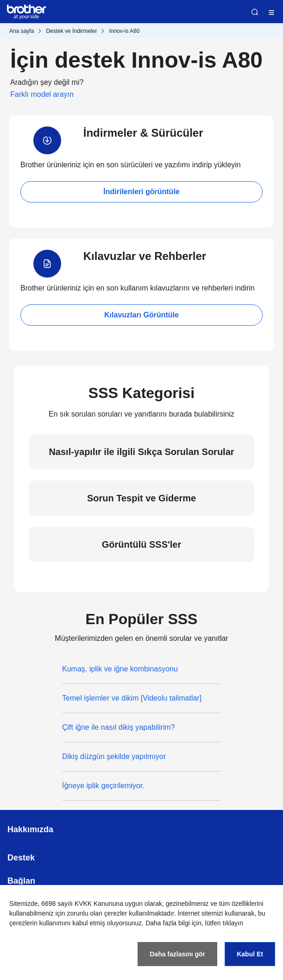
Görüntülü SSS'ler (141, 544)
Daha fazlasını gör (177, 954)
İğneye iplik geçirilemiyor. (103, 786)
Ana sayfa (22, 31)
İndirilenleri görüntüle (141, 192)
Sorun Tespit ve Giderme (141, 498)
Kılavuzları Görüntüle (141, 315)
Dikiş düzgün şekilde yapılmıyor (114, 756)
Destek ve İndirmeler (71, 31)
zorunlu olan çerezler (97, 913)
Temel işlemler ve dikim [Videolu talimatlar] (132, 698)
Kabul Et (250, 954)
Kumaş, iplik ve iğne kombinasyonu (120, 669)
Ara (255, 12)
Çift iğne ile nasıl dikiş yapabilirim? (119, 727)
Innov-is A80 (124, 31)
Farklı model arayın (42, 94)
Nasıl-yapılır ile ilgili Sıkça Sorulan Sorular (141, 452)
